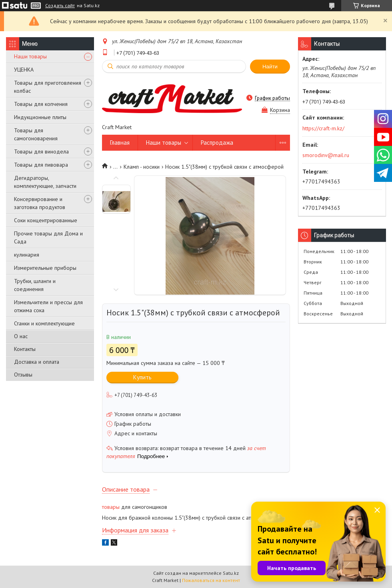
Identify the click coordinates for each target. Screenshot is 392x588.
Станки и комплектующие (44, 323)
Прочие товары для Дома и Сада (48, 237)
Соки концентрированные (46, 220)
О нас (21, 336)
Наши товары (30, 56)
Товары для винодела (41, 151)
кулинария (27, 255)
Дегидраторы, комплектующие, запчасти (45, 182)
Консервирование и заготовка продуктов (40, 203)
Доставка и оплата (37, 362)
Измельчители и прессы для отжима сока (48, 306)
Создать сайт (60, 6)
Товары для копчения (41, 104)
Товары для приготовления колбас (48, 87)
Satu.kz (231, 573)
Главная (120, 143)
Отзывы (23, 375)
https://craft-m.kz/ (323, 128)
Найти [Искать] (270, 67)
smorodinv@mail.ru (326, 155)
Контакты (25, 349)
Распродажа (217, 143)
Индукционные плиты (40, 117)
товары (111, 507)
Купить (142, 377)
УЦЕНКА (24, 70)
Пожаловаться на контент (211, 580)
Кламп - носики (142, 167)
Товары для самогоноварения (36, 134)
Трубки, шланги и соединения (35, 285)
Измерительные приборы (45, 268)
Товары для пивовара (41, 165)
